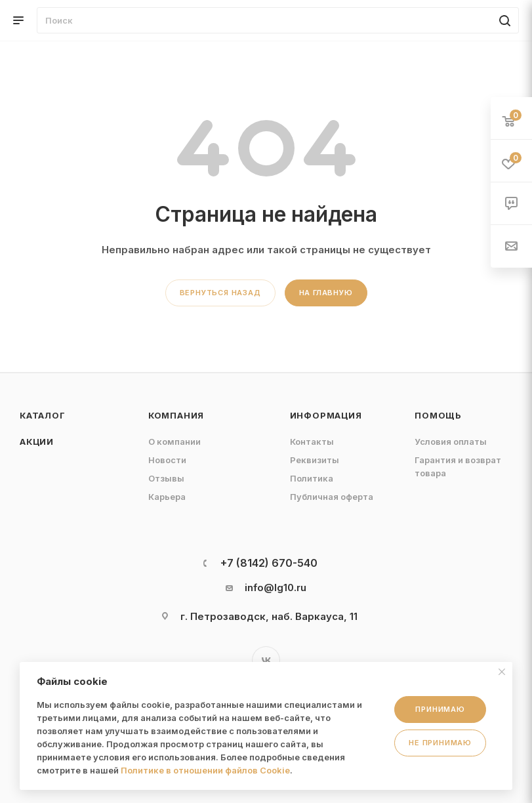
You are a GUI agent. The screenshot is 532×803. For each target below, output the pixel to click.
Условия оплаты (451, 442)
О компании (174, 442)
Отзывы (166, 478)
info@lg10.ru (276, 587)
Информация (326, 415)
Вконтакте (266, 660)
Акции (37, 442)
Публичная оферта (332, 497)
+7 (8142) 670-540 (269, 563)
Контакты (312, 442)
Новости (167, 460)
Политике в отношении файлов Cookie (205, 770)
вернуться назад (220, 293)
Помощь (438, 415)
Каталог (43, 415)
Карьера (167, 497)
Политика (312, 478)
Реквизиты (315, 460)
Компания (176, 415)
